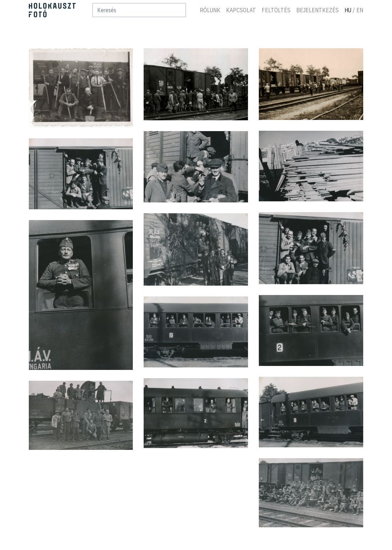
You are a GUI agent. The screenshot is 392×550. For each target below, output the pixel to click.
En (360, 10)
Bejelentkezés (318, 10)
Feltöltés (276, 10)
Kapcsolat (241, 10)
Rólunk (210, 10)
